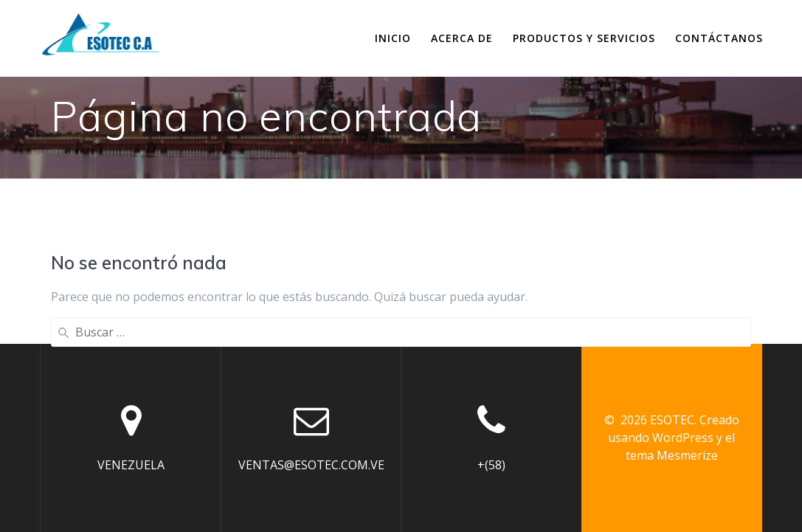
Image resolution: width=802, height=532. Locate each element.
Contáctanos (719, 38)
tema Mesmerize (672, 455)
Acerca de (462, 38)
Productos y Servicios (584, 38)
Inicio (393, 38)
